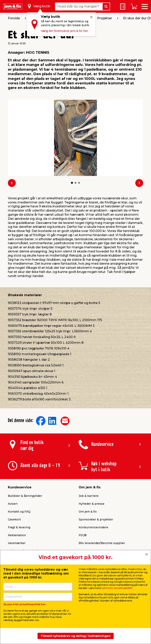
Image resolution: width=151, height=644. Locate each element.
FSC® (83, 535)
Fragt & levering (19, 527)
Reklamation (17, 535)
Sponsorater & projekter (96, 519)
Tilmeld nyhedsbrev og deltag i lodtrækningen (76, 636)
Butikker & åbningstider (25, 496)
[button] (72, 183)
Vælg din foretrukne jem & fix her (64, 31)
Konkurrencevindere (93, 527)
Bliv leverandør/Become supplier (102, 543)
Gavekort (14, 519)
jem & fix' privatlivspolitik (117, 588)
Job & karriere (89, 496)
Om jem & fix (88, 512)
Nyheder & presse (92, 504)
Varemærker (17, 543)
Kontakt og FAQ (19, 512)
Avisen (13, 504)
